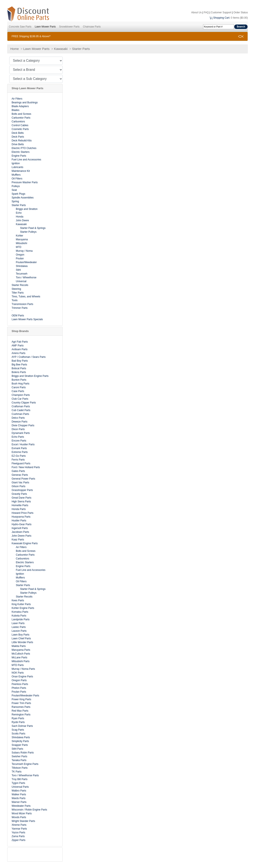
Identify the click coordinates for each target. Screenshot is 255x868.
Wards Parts (19, 798)
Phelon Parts (19, 688)
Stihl (18, 270)
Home (15, 49)
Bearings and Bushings (25, 103)
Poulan (20, 258)
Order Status (241, 12)
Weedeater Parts (21, 806)
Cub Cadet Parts (21, 410)
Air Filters (17, 99)
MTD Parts (18, 665)
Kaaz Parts (18, 540)
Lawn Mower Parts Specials (27, 319)
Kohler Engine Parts (23, 608)
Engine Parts (19, 156)
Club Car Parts (20, 399)
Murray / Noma (24, 251)
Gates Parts (18, 471)
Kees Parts (18, 600)
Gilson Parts (18, 486)
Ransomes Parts (21, 707)
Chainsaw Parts (92, 27)
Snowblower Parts (69, 27)
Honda (20, 217)
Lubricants (17, 167)
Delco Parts (18, 418)
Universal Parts (20, 787)
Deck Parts (18, 137)
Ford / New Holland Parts (26, 467)
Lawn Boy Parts (20, 635)
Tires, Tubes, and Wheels (26, 297)
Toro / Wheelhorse (26, 277)
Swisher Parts (19, 756)
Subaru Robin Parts (23, 753)
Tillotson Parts (20, 768)
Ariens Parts (18, 353)
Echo (19, 213)
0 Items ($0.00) (239, 18)
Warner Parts (19, 802)
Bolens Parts (19, 372)
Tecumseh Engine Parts (25, 764)
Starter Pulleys (28, 232)
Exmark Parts (19, 448)
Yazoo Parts (18, 832)
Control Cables (20, 125)
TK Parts (17, 772)
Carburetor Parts (21, 118)
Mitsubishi (21, 243)
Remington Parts (21, 715)
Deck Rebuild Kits (22, 141)
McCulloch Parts (21, 654)
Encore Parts (19, 441)
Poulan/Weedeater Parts (25, 696)
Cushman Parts (20, 414)
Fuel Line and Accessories (26, 160)
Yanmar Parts (19, 829)
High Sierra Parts (21, 502)
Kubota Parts (19, 616)
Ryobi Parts (18, 722)
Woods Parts (19, 817)
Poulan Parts (19, 692)
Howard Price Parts (22, 513)
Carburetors (18, 122)
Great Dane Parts (21, 498)
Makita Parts (19, 646)
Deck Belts (18, 133)
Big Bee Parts (19, 365)
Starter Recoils (20, 285)
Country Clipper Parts (24, 403)
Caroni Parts (19, 387)
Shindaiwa (22, 266)
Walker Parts (19, 794)
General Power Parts (23, 479)
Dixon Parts (18, 429)
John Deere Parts (21, 536)
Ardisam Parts (20, 349)
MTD (19, 247)
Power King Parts (21, 699)
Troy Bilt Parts (20, 779)
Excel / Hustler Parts (23, 444)
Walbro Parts (19, 791)
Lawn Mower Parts (45, 27)
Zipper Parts (18, 840)
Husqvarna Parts (21, 517)
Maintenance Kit (21, 171)
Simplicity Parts (20, 741)
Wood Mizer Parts (22, 813)
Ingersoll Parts (20, 528)
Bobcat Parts (19, 368)
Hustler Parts (19, 521)
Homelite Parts (20, 505)
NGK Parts (18, 673)
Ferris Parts (18, 460)
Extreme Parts (20, 452)
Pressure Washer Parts (25, 182)
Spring (15, 201)
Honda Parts (19, 509)
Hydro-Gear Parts (22, 524)
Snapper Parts (20, 745)
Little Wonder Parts (22, 642)
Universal (21, 281)
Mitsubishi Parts (21, 661)
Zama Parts (18, 836)
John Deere (22, 220)
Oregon (20, 255)
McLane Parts (19, 657)
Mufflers (16, 175)
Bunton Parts (19, 380)
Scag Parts (18, 730)
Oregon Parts (19, 680)
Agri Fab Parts (20, 342)
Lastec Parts (19, 627)
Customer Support (221, 12)
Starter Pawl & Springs (33, 228)
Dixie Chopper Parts (23, 425)
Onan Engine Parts (22, 677)
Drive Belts (18, 144)
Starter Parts (81, 49)
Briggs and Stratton (27, 209)
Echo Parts (18, 437)
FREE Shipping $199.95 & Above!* (31, 36)
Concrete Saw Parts (20, 27)
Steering (16, 289)
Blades (16, 110)
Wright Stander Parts (23, 821)
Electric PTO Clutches (24, 148)
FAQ (206, 12)
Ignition (16, 163)
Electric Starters (21, 152)
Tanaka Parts (19, 760)
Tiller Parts (18, 293)
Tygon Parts (18, 783)
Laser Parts (18, 623)
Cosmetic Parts (20, 129)
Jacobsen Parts (20, 532)
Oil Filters (17, 179)
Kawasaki (61, 49)
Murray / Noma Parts (23, 669)
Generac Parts (20, 475)
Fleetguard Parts (21, 463)
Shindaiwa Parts (21, 737)
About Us (196, 12)
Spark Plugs (18, 194)
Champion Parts (21, 395)
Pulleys (16, 186)
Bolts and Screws (21, 114)
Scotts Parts (18, 734)
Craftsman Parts (21, 406)
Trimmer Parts (20, 308)
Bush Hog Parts (20, 384)
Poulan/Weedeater (26, 262)
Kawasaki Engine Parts (25, 543)
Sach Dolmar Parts (22, 726)
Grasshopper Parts (22, 490)
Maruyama (22, 239)
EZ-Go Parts (19, 456)
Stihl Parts (17, 749)
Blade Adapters (20, 106)
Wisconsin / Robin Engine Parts (29, 810)
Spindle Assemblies (23, 198)
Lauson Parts (19, 631)
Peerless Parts (20, 684)
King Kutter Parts (21, 604)
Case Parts (18, 391)
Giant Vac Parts (20, 483)
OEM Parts (18, 316)
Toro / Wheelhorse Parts (25, 775)
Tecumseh (22, 274)
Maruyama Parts (21, 650)
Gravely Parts (19, 494)
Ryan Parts (18, 718)
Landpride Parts (21, 619)
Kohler (20, 236)
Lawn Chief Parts (21, 638)
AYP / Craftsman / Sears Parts (29, 357)
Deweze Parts (20, 422)
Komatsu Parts (20, 612)
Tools (15, 300)
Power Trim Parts (21, 703)
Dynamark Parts (21, 433)
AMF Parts (18, 346)
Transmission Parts (22, 304)
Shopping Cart (221, 18)
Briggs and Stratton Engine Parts (30, 376)
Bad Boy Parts (20, 361)
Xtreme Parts (19, 825)
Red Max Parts (20, 711)
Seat (14, 190)
